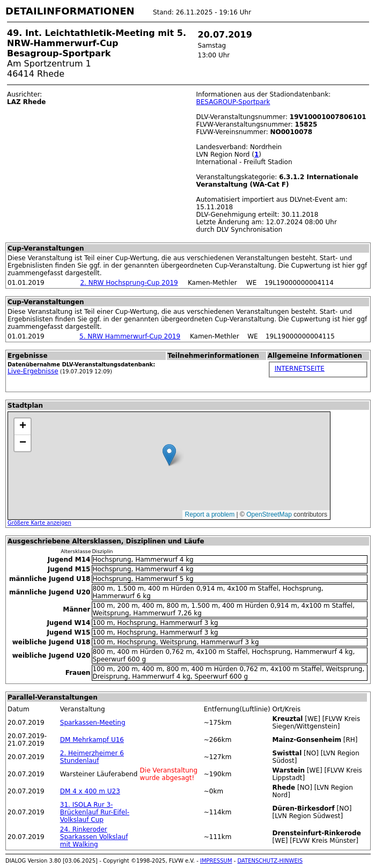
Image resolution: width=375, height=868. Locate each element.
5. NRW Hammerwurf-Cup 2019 (130, 336)
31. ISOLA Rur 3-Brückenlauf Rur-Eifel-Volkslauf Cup (95, 812)
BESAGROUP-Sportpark (233, 102)
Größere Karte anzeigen (39, 523)
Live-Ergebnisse (33, 371)
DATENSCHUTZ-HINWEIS (270, 861)
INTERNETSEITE (300, 369)
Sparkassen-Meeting (93, 723)
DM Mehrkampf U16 (92, 740)
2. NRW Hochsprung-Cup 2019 (129, 283)
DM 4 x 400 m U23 (90, 791)
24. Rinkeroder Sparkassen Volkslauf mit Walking (94, 837)
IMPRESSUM (216, 861)
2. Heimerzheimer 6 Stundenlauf (92, 757)
